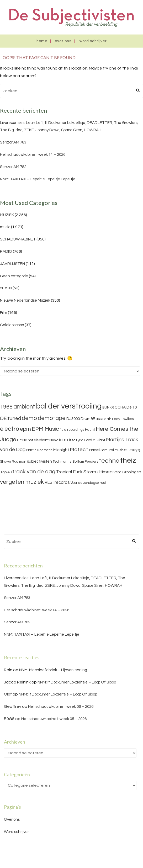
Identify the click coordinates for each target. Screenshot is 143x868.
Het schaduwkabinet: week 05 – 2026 (54, 719)
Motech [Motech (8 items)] (79, 450)
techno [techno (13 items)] (109, 461)
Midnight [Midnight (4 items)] (61, 450)
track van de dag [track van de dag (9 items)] (34, 472)
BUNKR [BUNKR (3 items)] (108, 407)
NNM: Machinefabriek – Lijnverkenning (53, 670)
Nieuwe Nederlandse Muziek (25, 300)
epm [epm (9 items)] (25, 429)
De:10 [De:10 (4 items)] (132, 407)
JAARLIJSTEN (12, 264)
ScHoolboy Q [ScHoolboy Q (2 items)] (132, 450)
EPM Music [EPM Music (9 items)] (45, 429)
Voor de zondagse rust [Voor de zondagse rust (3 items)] (88, 483)
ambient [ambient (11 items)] (24, 407)
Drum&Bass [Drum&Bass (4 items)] (91, 419)
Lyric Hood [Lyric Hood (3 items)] (84, 440)
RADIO (6, 252)
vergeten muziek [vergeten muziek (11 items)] (22, 482)
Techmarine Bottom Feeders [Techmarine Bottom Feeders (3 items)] (75, 462)
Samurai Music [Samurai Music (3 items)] (112, 450)
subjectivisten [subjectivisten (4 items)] (39, 461)
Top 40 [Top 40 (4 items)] (6, 472)
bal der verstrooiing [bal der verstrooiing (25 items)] (69, 406)
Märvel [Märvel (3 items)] (94, 450)
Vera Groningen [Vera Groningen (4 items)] (127, 472)
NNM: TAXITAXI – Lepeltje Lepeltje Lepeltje (38, 179)
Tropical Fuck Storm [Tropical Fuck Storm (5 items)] (76, 472)
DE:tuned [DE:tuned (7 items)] (10, 418)
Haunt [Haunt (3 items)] (90, 430)
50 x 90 (6, 288)
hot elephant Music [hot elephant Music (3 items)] (43, 440)
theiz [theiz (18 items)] (128, 461)
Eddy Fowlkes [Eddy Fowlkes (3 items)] (123, 419)
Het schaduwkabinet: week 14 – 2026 (33, 155)
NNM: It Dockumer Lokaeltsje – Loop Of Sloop (77, 682)
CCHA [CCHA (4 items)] (120, 407)
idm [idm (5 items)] (63, 440)
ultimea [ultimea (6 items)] (105, 472)
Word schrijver (93, 41)
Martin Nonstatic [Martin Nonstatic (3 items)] (39, 450)
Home (42, 41)
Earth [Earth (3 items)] (107, 419)
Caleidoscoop (12, 325)
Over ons (63, 41)
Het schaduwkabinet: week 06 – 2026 (61, 707)
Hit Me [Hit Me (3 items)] (22, 440)
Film (4, 313)
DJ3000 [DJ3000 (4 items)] (73, 419)
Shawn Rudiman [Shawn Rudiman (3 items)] (13, 462)
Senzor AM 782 (13, 167)
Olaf (8, 694)
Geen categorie (14, 276)
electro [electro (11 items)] (10, 429)
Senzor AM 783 (13, 142)
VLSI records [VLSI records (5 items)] (57, 482)
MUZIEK (7, 215)
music (5, 227)
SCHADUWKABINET (18, 239)
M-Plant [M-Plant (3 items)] (99, 440)
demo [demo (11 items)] (29, 418)
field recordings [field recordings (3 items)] (72, 430)
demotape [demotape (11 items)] (52, 418)
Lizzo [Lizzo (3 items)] (71, 440)
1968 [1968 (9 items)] (6, 407)
